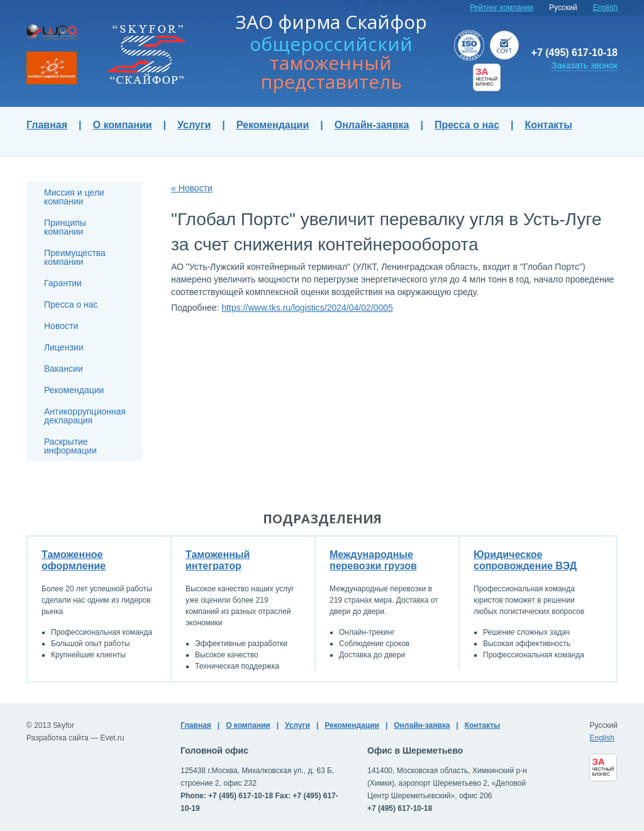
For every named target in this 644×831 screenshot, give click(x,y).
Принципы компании (65, 227)
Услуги (194, 125)
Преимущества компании (75, 257)
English (605, 8)
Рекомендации (273, 125)
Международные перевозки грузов (373, 560)
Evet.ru (112, 738)
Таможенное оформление (74, 560)
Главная (47, 125)
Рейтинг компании (502, 8)
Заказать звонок (585, 65)
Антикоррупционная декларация (85, 416)
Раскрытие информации (70, 446)
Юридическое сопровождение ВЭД (525, 560)
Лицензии (64, 347)
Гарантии (63, 283)
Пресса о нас (467, 125)
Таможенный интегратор (218, 560)
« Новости (192, 188)
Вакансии (64, 369)
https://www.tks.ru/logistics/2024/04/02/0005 (307, 308)
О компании (123, 125)
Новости (61, 326)
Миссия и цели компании (74, 197)
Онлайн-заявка (372, 125)
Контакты (548, 125)
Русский (563, 8)
